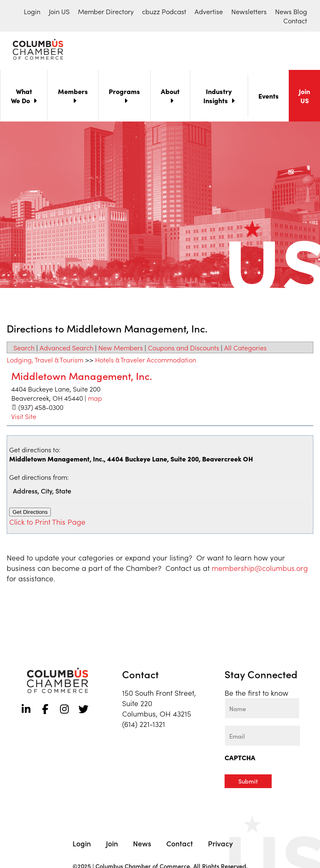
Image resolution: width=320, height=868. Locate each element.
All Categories (245, 349)
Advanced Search (66, 349)
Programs (124, 93)
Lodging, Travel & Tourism (45, 361)
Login (32, 11)
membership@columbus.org (260, 569)
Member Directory (106, 11)
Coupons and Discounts (184, 349)
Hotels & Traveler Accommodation (146, 361)
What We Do (21, 97)
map (95, 399)
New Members (121, 349)
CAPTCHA (240, 759)
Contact (295, 20)
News (142, 844)
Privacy (220, 844)
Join (112, 844)
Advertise (209, 11)
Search (24, 349)
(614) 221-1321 (144, 725)
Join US (59, 11)
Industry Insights (218, 97)
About (170, 93)
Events (269, 97)
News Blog (291, 11)
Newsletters (249, 11)
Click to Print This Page (47, 523)
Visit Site (24, 418)
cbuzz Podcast (164, 11)
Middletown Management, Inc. (82, 377)
